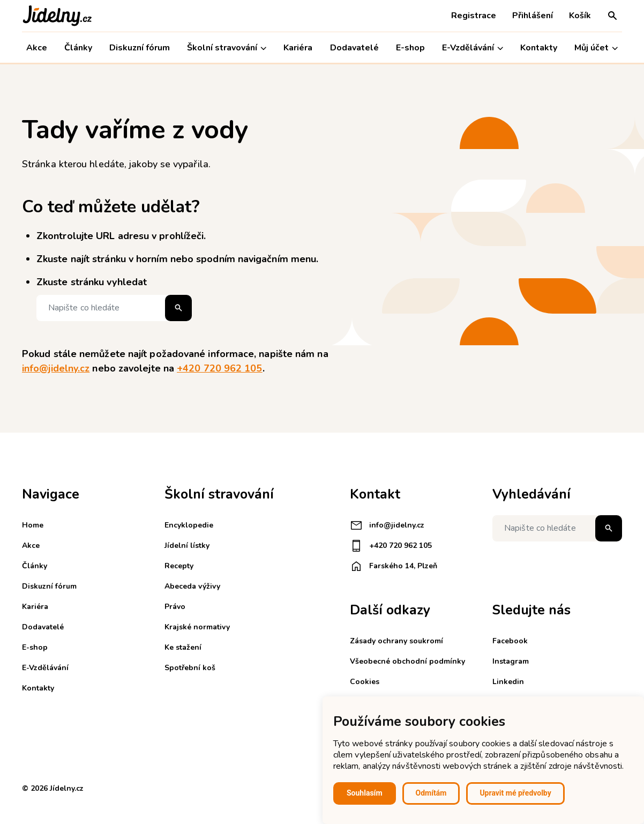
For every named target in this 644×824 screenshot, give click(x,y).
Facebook (510, 641)
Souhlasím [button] (365, 793)
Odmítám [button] (431, 793)
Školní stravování (227, 48)
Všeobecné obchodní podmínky (407, 661)
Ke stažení (183, 647)
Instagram (511, 661)
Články (78, 48)
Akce (37, 48)
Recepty (179, 566)
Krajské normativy (197, 627)
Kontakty (539, 48)
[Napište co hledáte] (114, 308)
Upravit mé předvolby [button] (515, 793)
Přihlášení (533, 16)
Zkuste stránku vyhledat (92, 282)
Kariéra (298, 48)
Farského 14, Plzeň (394, 566)
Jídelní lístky (187, 545)
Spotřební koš (190, 668)
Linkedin (508, 682)
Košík (580, 16)
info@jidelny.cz (56, 368)
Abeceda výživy (192, 586)
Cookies (365, 682)
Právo (175, 607)
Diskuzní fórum (140, 48)
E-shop (410, 48)
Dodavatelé (354, 48)
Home (33, 525)
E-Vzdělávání (473, 48)
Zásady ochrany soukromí (396, 641)
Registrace (474, 16)
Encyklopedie (189, 525)
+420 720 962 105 (219, 368)
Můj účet (596, 48)
